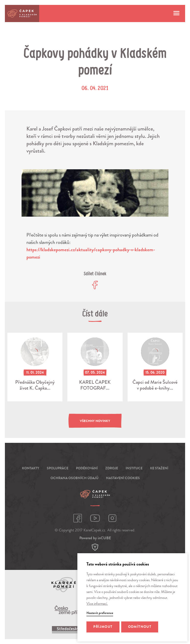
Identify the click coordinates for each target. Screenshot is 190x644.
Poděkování (87, 468)
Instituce (134, 468)
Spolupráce (58, 468)
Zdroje (112, 468)
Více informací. (97, 604)
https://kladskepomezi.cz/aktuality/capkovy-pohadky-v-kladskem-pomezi (91, 253)
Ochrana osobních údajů (74, 478)
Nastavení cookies (123, 478)
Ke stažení (159, 468)
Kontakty (31, 468)
